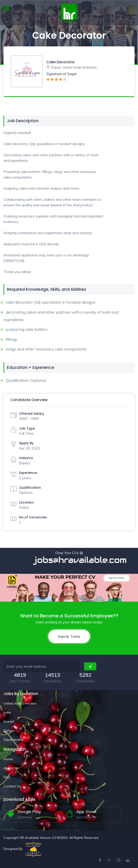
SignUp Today (69, 636)
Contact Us (12, 786)
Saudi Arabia (13, 740)
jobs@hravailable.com (84, 560)
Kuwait (9, 721)
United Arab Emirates (20, 703)
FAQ (7, 777)
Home (8, 759)
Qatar (8, 731)
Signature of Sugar (62, 74)
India (7, 712)
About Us (11, 768)
